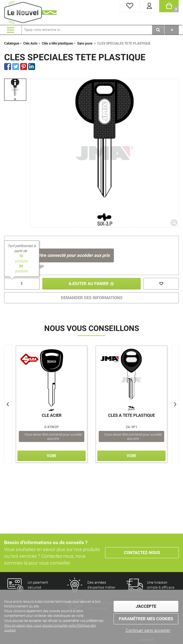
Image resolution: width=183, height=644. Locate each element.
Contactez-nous (142, 553)
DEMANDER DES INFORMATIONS (92, 298)
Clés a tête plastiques (57, 43)
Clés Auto (30, 43)
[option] (15, 90)
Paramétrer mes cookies (146, 619)
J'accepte (146, 606)
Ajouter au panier (89, 284)
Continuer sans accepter (148, 630)
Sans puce (85, 43)
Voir (51, 456)
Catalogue (12, 43)
